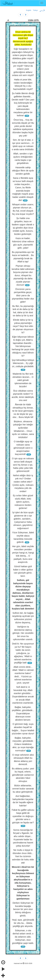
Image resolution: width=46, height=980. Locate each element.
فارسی (42, 10)
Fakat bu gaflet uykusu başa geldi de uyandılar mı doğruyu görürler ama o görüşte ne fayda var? (23, 816)
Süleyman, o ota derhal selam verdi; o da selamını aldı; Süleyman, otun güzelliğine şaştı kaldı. (23, 937)
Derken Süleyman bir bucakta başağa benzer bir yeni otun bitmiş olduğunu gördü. (23, 909)
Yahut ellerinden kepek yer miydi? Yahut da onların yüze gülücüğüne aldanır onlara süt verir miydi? (23, 69)
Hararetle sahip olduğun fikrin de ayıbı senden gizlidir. (23, 171)
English (29, 10)
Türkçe (35, 10)
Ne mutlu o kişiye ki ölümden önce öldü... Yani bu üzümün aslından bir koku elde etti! (23, 856)
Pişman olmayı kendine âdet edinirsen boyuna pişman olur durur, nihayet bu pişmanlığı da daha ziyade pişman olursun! (23, 275)
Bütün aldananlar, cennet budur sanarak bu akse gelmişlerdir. (23, 789)
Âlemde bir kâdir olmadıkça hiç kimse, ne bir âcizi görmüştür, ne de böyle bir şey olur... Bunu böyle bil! (23, 411)
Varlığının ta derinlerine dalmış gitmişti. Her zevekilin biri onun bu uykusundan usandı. (23, 633)
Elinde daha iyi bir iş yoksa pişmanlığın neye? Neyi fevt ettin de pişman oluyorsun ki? (23, 326)
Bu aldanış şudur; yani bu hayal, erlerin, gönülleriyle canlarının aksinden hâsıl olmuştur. (23, 775)
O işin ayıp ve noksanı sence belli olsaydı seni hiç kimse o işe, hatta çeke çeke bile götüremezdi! (23, 465)
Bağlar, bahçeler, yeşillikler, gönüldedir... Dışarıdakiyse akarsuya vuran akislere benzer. (23, 713)
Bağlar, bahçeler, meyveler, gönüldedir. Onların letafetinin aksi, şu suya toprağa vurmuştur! (23, 744)
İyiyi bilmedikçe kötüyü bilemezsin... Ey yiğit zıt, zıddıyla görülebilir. (23, 363)
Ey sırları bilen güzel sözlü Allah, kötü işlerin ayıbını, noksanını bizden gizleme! (23, 502)
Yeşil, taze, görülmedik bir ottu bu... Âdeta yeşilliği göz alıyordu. (23, 923)
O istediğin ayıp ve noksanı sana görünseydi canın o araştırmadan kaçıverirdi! (23, 448)
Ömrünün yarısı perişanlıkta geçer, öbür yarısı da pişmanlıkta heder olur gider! (23, 295)
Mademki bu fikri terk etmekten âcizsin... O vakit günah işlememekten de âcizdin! (23, 380)
